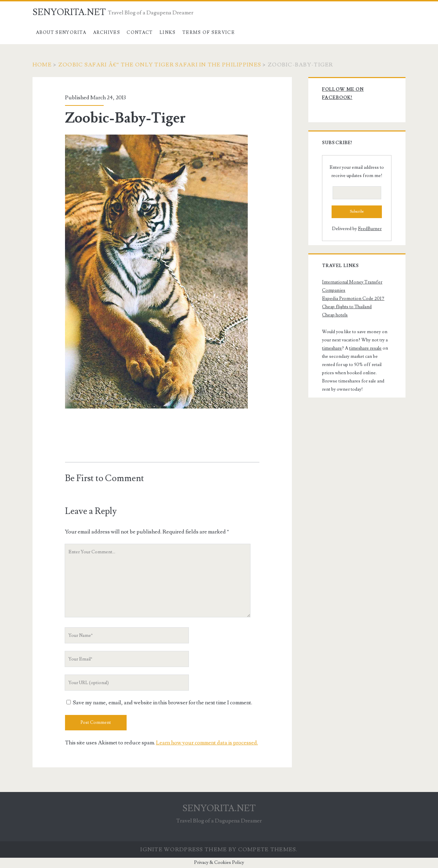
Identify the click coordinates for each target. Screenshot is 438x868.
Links (168, 33)
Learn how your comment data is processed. (207, 743)
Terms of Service (209, 33)
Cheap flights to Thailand (347, 307)
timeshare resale (365, 348)
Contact (140, 33)
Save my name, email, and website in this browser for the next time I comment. (163, 703)
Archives (107, 33)
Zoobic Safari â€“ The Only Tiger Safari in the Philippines (160, 65)
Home (42, 65)
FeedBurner (370, 229)
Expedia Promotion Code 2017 (353, 299)
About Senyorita (61, 33)
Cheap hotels (335, 315)
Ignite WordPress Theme (184, 850)
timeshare (332, 348)
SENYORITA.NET (69, 12)
